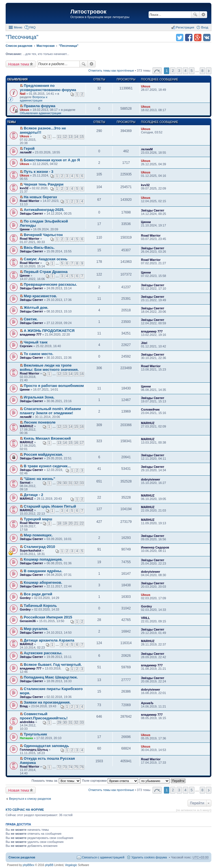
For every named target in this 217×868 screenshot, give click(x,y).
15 (82, 137)
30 (65, 483)
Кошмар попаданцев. (43, 559)
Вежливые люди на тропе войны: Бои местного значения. (49, 367)
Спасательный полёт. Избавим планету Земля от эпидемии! (50, 411)
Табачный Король (40, 606)
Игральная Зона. (39, 397)
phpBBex (29, 865)
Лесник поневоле (40, 422)
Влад (24, 706)
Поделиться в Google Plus (198, 38)
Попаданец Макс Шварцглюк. (51, 677)
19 (65, 523)
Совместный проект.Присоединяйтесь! (44, 716)
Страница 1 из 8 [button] (157, 71)
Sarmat (25, 483)
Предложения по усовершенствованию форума (48, 88)
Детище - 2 (33, 495)
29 (59, 483)
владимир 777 (31, 334)
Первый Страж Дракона (46, 272)
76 (82, 767)
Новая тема (19, 64)
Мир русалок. (36, 629)
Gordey (25, 598)
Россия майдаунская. (43, 454)
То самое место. (39, 354)
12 (65, 137)
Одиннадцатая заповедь (46, 746)
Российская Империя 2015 (48, 617)
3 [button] (179, 71)
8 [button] (202, 71)
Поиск (195, 15)
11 (59, 137)
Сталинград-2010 (39, 547)
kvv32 (24, 188)
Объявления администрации (41, 113)
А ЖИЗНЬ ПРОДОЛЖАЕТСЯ (49, 331)
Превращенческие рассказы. (50, 284)
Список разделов (22, 857)
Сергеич (26, 346)
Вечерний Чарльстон (43, 235)
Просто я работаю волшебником (54, 386)
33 (82, 483)
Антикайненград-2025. (44, 210)
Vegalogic (71, 865)
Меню (18, 27)
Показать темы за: (56, 781)
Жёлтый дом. (36, 308)
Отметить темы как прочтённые (111, 71)
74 (70, 767)
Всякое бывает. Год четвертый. (53, 665)
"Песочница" (22, 37)
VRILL (146, 618)
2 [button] (173, 71)
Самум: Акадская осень (45, 259)
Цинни (25, 229)
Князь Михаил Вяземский (47, 438)
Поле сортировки (110, 781)
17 (82, 443)
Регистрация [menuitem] (185, 27)
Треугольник (35, 734)
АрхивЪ (147, 703)
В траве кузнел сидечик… (47, 466)
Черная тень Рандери (44, 184)
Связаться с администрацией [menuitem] (103, 857)
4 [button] (185, 71)
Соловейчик (150, 409)
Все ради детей (38, 594)
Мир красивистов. (40, 296)
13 (70, 137)
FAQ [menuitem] (32, 27)
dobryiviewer (151, 479)
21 (76, 523)
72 (59, 767)
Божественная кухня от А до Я (52, 160)
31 (70, 483)
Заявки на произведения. (47, 702)
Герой (29, 148)
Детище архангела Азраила (49, 640)
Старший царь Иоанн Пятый (50, 506)
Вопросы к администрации (34, 99)
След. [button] (209, 71)
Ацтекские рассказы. (43, 653)
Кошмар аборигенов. (43, 582)
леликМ (26, 152)
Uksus (146, 86)
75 (76, 767)
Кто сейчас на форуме (25, 810)
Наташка (26, 738)
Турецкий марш (38, 519)
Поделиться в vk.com (207, 38)
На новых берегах (40, 197)
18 (59, 523)
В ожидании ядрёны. (43, 571)
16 (82, 374)
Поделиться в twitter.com (180, 38)
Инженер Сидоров (155, 547)
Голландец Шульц (34, 750)
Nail (23, 94)
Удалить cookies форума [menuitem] (149, 857)
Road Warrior (30, 201)
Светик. (31, 319)
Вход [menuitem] (205, 27)
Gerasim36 (28, 621)
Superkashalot (31, 550)
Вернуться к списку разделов (30, 799)
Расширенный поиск (203, 15)
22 (82, 523)
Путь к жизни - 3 (39, 172)
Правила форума (40, 106)
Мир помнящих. (38, 535)
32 (76, 483)
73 (65, 767)
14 (76, 137)
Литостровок (88, 12)
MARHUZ (27, 426)
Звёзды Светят (31, 213)
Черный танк (36, 342)
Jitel (144, 343)
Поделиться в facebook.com (189, 38)
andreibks (27, 722)
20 (70, 523)
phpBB (49, 865)
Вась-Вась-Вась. (39, 247)
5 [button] (191, 71)
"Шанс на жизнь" (39, 479)
